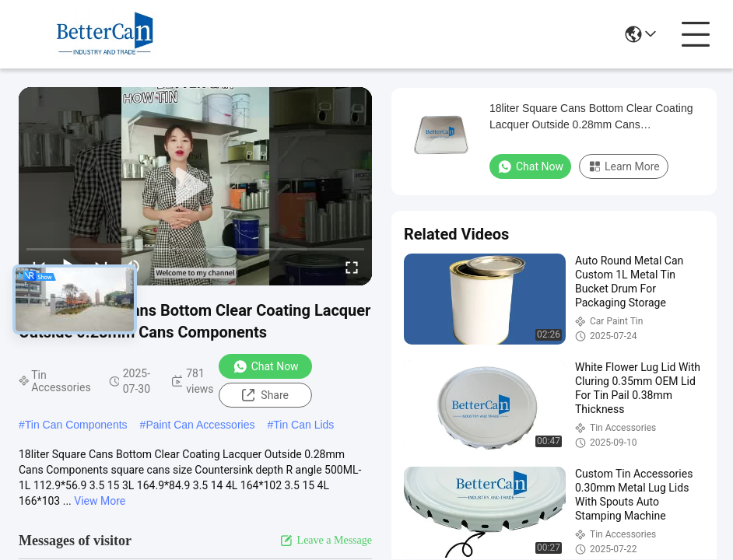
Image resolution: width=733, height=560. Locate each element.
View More (100, 501)
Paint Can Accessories (200, 425)
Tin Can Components (76, 425)
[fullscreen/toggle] (352, 267)
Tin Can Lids (303, 425)
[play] (195, 187)
